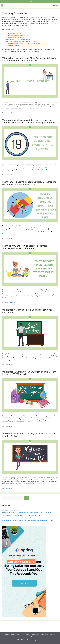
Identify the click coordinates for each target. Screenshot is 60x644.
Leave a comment (10, 303)
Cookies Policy (35, 634)
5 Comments (8, 427)
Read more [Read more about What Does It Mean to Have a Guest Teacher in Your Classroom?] (18, 360)
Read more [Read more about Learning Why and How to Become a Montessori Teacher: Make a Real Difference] (9, 298)
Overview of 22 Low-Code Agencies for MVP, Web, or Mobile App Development (27, 513)
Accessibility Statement (23, 634)
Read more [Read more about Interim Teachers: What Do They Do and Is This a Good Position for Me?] (40, 484)
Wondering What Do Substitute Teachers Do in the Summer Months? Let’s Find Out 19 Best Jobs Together (29, 121)
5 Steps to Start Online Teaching (12, 510)
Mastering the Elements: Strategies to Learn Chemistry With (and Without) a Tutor (28, 521)
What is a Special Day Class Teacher (17, 35)
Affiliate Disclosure (10, 634)
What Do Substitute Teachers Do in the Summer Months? (24, 43)
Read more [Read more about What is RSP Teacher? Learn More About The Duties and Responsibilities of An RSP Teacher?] (43, 108)
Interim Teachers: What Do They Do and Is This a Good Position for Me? (29, 435)
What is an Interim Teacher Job (16, 37)
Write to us (6, 51)
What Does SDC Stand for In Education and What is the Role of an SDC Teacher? (29, 373)
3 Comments (8, 175)
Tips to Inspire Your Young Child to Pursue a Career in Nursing (22, 515)
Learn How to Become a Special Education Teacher (22, 41)
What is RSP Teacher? (13, 45)
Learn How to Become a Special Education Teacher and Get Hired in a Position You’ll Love (29, 183)
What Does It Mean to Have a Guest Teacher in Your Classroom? (28, 311)
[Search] (26, 498)
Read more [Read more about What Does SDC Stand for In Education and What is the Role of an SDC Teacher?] (38, 422)
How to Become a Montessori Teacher (18, 39)
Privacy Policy (44, 634)
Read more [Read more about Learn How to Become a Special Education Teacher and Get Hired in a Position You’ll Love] (6, 234)
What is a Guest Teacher (14, 33)
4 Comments (8, 365)
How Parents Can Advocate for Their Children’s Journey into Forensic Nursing (26, 518)
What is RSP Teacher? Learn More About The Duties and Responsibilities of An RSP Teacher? (30, 59)
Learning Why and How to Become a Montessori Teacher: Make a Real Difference (26, 247)
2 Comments (8, 113)
